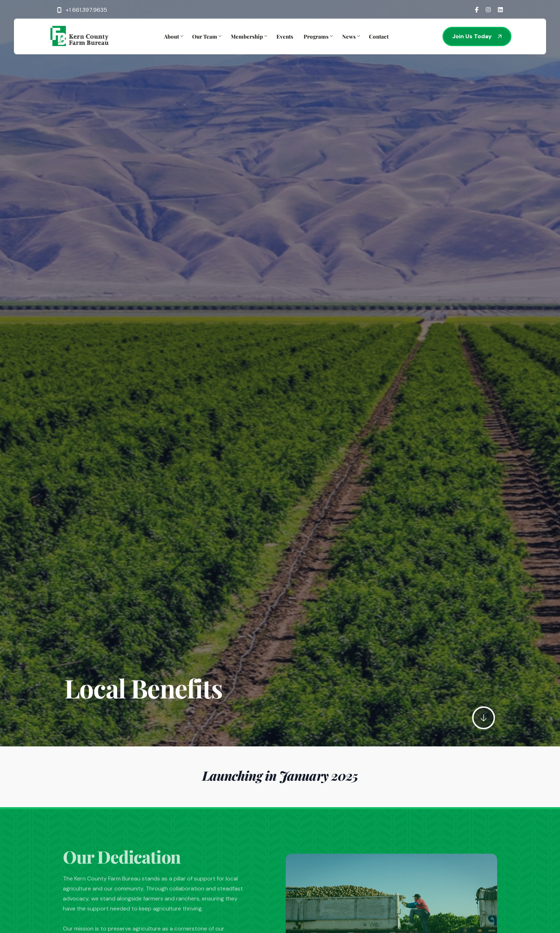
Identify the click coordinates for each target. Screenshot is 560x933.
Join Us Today (477, 36)
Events (285, 36)
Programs (317, 36)
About (173, 36)
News (350, 36)
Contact (379, 36)
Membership (248, 36)
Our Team (206, 36)
